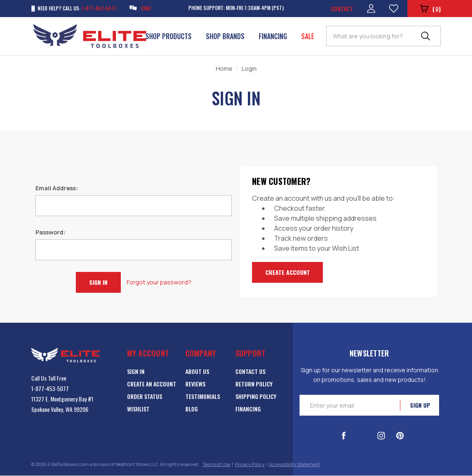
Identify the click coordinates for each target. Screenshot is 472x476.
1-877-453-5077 (50, 389)
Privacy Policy (250, 465)
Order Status (145, 397)
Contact (342, 9)
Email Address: (57, 188)
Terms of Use (216, 465)
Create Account (288, 272)
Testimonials (203, 397)
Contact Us (250, 372)
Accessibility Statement (295, 465)
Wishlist (138, 409)
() (430, 9)
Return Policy (254, 384)
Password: (50, 232)
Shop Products (169, 36)
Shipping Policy (256, 397)
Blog (192, 409)
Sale (308, 36)
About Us (197, 372)
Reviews (195, 384)
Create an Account (152, 384)
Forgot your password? (159, 282)
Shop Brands (225, 36)
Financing (273, 36)
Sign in (136, 372)
